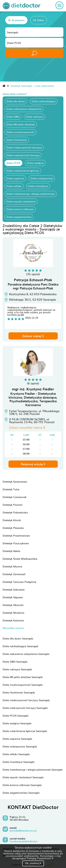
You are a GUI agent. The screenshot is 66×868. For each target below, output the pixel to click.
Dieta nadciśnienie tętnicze (23, 171)
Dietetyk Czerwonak (15, 497)
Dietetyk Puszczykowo (16, 543)
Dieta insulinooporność (21, 132)
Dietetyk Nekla (11, 551)
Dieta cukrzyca (35, 117)
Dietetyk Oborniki (13, 605)
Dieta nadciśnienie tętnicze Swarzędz (25, 731)
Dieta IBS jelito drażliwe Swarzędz (23, 677)
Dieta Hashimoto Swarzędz (19, 692)
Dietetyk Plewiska (13, 528)
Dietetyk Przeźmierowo (16, 535)
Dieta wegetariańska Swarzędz (21, 793)
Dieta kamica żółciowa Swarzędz (22, 785)
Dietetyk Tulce (11, 489)
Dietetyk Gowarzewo (15, 482)
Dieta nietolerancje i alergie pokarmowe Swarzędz (33, 769)
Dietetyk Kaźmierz (13, 620)
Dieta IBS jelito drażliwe (21, 124)
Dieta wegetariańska (19, 217)
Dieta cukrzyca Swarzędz (17, 669)
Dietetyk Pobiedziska (15, 512)
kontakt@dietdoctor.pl (23, 831)
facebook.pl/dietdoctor (24, 841)
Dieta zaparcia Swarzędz (17, 739)
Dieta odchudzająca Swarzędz (21, 646)
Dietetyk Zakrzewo (14, 589)
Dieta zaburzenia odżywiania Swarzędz (26, 654)
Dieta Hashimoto (17, 140)
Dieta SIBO (13, 117)
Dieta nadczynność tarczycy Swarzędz (25, 708)
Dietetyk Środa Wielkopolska (20, 559)
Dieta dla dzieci (16, 101)
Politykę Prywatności (40, 858)
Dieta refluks (14, 186)
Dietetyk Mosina (12, 566)
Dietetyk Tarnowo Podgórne (19, 582)
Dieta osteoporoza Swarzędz (20, 746)
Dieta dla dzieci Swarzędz (18, 638)
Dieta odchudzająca (44, 101)
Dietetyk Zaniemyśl (14, 574)
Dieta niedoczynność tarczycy (24, 147)
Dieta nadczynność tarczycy (23, 155)
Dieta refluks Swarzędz (16, 754)
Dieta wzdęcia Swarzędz (17, 723)
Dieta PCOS (13, 163)
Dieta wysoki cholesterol (21, 201)
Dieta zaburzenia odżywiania (24, 109)
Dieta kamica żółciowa (20, 209)
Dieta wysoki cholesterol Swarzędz (23, 777)
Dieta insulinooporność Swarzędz (23, 685)
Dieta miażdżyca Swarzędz (19, 762)
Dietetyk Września (13, 613)
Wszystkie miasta (13, 628)
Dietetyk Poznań (12, 505)
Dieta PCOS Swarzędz (16, 716)
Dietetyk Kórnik (12, 520)
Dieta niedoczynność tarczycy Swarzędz (26, 700)
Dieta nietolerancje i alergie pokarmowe (31, 194)
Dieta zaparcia (15, 178)
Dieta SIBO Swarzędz (15, 662)
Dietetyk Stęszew (13, 597)
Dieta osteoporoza (42, 178)
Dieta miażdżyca (38, 186)
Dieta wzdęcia (35, 163)
